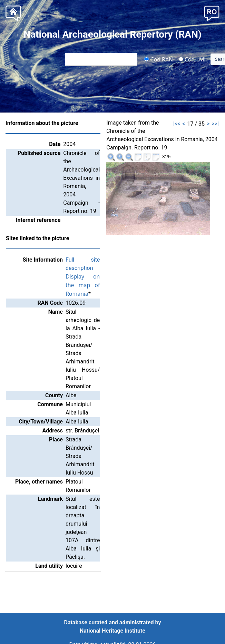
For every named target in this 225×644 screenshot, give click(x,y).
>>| (215, 124)
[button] (212, 13)
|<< (177, 124)
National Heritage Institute (112, 631)
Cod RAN (159, 59)
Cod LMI (192, 59)
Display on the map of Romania (83, 285)
